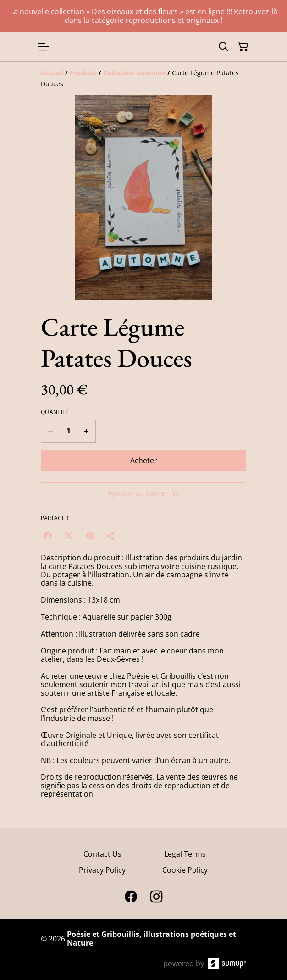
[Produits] (83, 73)
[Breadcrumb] (143, 78)
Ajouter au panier (143, 493)
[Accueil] (52, 73)
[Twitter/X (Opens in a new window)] (69, 536)
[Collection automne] (134, 73)
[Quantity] (68, 431)
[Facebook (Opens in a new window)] (48, 536)
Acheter (144, 460)
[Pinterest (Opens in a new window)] (90, 536)
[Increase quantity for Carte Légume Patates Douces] (86, 431)
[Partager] (111, 536)
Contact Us (102, 854)
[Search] (223, 47)
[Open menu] (44, 47)
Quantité (55, 412)
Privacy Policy (102, 870)
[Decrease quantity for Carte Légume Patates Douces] (50, 431)
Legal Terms (185, 854)
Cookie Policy (185, 870)
